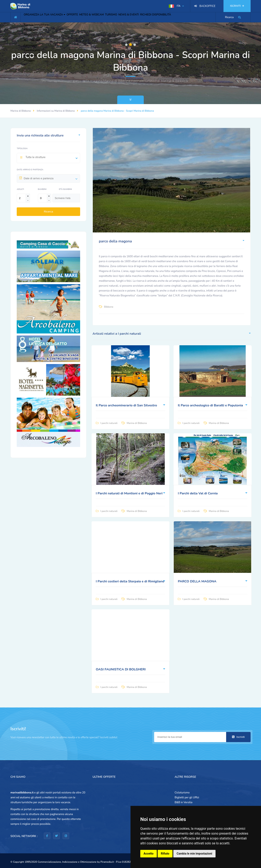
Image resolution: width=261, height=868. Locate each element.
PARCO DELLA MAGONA (197, 581)
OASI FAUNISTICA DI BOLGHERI (121, 669)
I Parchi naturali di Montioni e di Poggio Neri (129, 493)
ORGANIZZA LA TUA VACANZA (47, 17)
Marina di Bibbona (20, 111)
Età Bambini (65, 189)
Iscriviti (238, 737)
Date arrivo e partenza (30, 170)
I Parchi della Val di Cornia (198, 493)
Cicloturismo (182, 793)
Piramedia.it (107, 862)
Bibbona (109, 307)
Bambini (42, 189)
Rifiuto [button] (165, 854)
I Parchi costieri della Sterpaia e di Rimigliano (130, 581)
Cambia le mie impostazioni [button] (194, 854)
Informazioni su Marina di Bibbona (56, 111)
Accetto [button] (149, 854)
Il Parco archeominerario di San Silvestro (126, 405)
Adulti (20, 189)
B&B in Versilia (183, 802)
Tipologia (22, 149)
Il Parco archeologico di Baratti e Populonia (210, 405)
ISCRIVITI (237, 6)
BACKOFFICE (207, 6)
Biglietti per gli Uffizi (187, 798)
